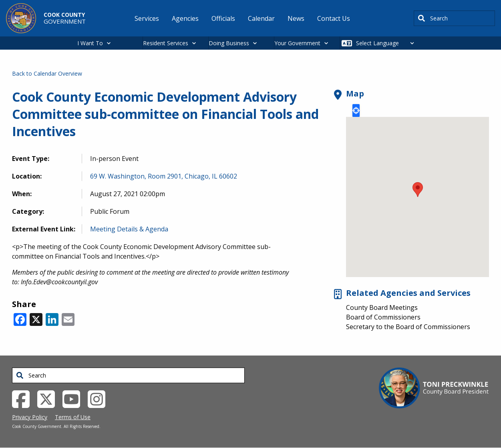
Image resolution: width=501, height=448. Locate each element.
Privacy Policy (30, 417)
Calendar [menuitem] (261, 18)
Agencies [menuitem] (185, 18)
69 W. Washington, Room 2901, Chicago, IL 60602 (164, 176)
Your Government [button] (297, 43)
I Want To (90, 43)
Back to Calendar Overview (47, 73)
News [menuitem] (296, 18)
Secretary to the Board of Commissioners (408, 327)
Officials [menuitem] (223, 18)
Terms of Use (73, 417)
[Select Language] (387, 43)
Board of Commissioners (383, 317)
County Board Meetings (382, 307)
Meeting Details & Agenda (129, 229)
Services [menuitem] (147, 18)
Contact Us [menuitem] (334, 18)
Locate (356, 110)
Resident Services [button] (166, 43)
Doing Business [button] (229, 43)
